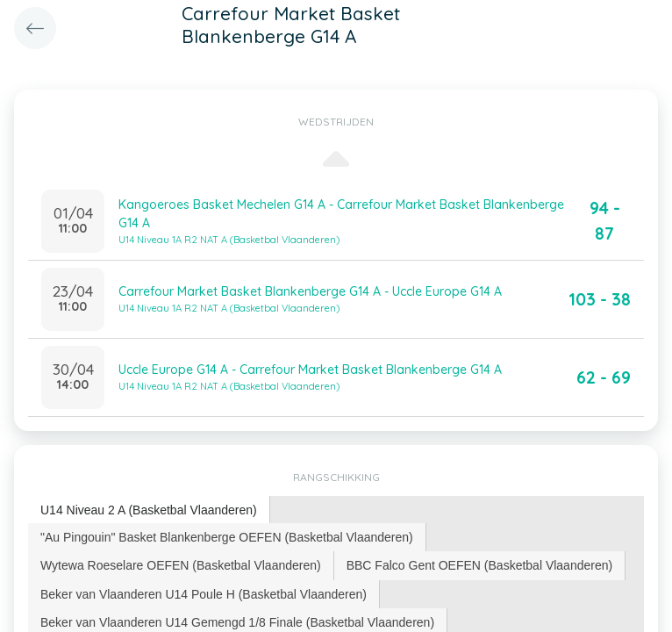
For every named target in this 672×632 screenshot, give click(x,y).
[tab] (149, 510)
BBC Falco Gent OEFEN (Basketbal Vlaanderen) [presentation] (479, 565)
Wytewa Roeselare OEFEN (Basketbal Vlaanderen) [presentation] (181, 565)
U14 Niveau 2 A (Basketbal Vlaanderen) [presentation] (149, 510)
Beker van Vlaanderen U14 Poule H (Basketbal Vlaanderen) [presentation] (204, 594)
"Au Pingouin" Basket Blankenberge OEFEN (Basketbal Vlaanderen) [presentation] (227, 537)
